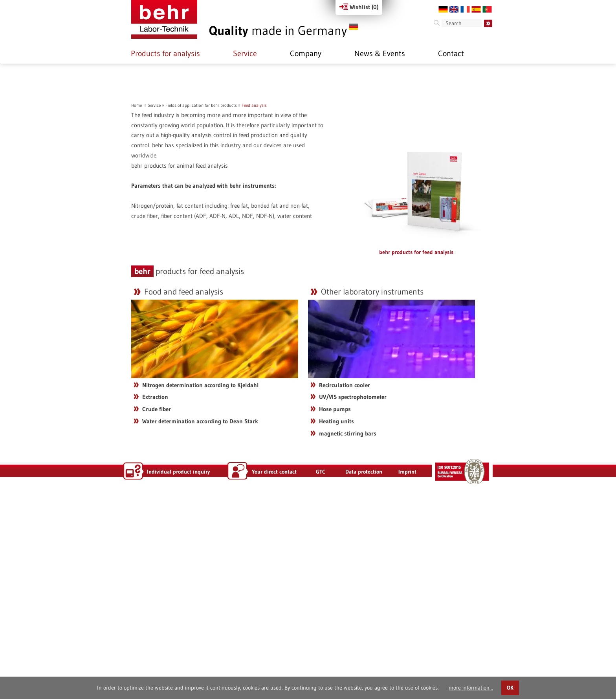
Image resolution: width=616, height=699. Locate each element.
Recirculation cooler (345, 588)
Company (306, 53)
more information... (471, 688)
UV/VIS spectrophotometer (353, 599)
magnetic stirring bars (348, 636)
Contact (451, 53)
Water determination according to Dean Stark (200, 624)
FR (465, 9)
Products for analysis (165, 53)
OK (510, 688)
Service (245, 53)
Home (137, 308)
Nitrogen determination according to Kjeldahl (201, 588)
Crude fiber (157, 612)
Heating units (336, 624)
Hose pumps (335, 612)
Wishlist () (359, 7)
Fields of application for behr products (201, 308)
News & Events (380, 53)
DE (443, 9)
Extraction (155, 599)
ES (476, 9)
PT (487, 9)
